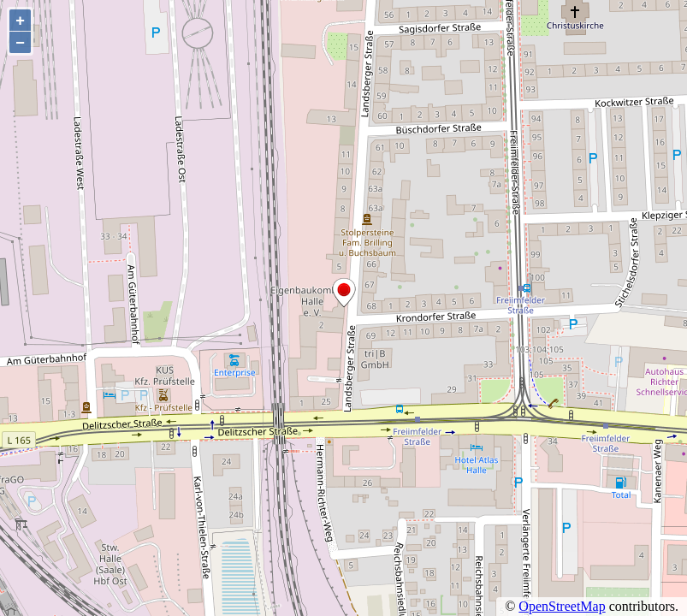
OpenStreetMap (562, 606)
